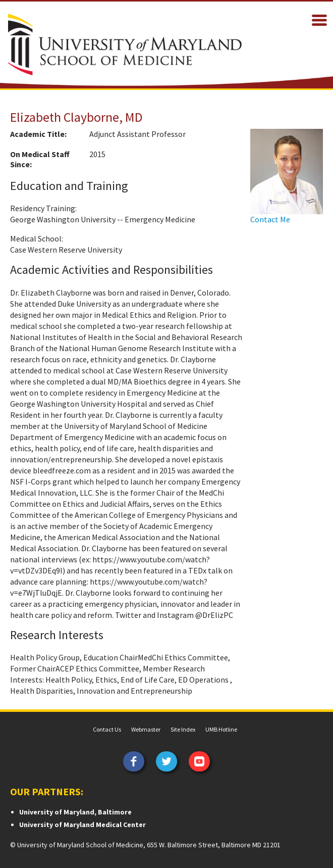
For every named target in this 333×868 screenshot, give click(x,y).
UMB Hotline (221, 729)
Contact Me (270, 219)
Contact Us (107, 729)
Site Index (183, 729)
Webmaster (146, 729)
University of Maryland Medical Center (82, 825)
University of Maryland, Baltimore (75, 812)
